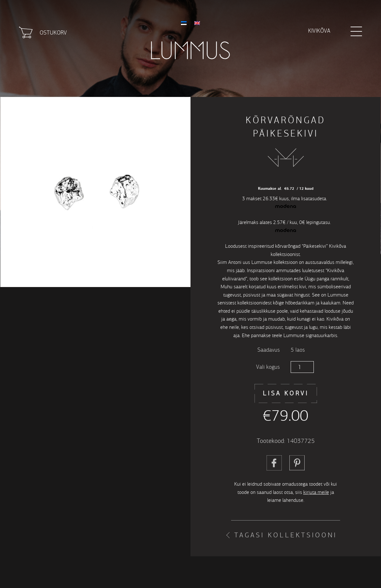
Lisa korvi (286, 393)
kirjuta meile (316, 492)
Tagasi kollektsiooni (286, 535)
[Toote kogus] (302, 367)
